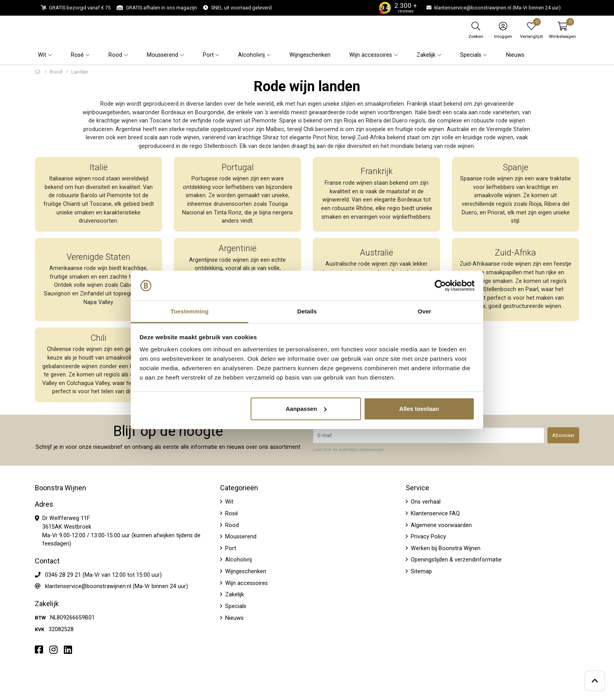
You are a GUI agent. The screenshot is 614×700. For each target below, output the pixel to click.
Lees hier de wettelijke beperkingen (349, 450)
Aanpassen (306, 409)
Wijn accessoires (246, 583)
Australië (377, 253)
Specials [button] (471, 55)
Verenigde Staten (98, 257)
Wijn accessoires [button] (371, 55)
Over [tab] (425, 311)
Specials (235, 606)
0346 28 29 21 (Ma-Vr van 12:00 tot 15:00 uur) (103, 575)
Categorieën (239, 488)
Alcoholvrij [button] (251, 55)
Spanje (516, 167)
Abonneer (563, 435)
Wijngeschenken (310, 55)
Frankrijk (377, 171)
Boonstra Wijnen (60, 488)
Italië (99, 167)
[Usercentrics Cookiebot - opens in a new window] (440, 286)
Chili (98, 338)
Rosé (231, 514)
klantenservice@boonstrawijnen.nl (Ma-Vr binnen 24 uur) (116, 586)
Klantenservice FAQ (434, 514)
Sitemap (421, 571)
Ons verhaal (425, 502)
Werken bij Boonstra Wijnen (445, 548)
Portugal (238, 167)
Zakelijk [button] (426, 55)
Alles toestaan (419, 409)
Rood (56, 72)
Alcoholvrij (238, 560)
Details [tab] (307, 311)
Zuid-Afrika (516, 253)
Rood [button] (115, 55)
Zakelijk (234, 595)
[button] (563, 30)
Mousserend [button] (163, 55)
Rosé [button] (77, 55)
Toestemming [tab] (190, 311)
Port (230, 548)
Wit (228, 502)
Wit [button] (42, 55)
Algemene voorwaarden (441, 525)
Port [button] (208, 55)
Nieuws (515, 55)
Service (417, 488)
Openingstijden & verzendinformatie (455, 560)
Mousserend (240, 537)
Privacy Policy (428, 537)
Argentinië (237, 248)
